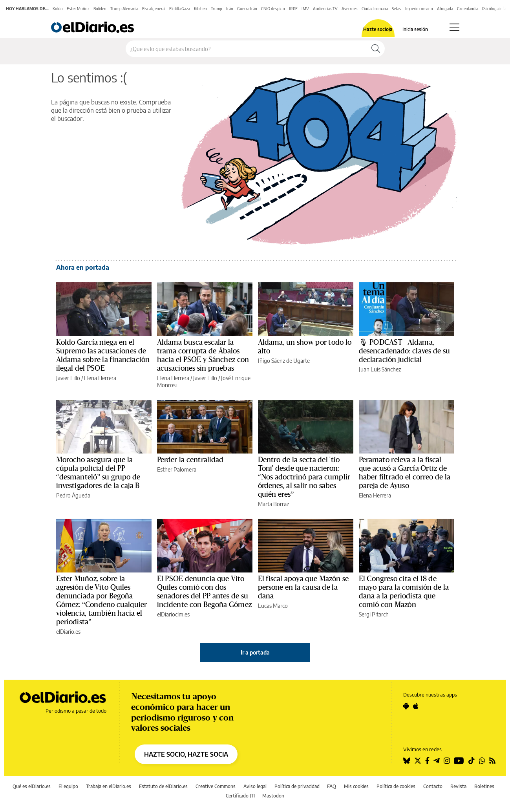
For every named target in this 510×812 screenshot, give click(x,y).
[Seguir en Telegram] (437, 761)
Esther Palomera (177, 469)
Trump (217, 9)
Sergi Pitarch (374, 614)
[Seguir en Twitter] (418, 761)
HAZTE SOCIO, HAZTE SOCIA (186, 754)
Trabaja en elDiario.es (109, 786)
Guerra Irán (247, 9)
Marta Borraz (273, 504)
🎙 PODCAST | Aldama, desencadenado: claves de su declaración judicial (405, 351)
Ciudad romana (375, 9)
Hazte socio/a (378, 29)
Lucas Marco (273, 606)
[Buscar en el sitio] (246, 49)
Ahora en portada (83, 267)
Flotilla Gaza (180, 9)
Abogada (445, 9)
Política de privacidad (297, 786)
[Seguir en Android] (406, 706)
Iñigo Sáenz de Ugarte (284, 361)
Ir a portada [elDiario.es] (255, 652)
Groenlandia (468, 9)
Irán (230, 9)
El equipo (68, 786)
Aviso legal (255, 786)
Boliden (100, 9)
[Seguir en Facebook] (427, 761)
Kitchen (200, 9)
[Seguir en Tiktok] (472, 761)
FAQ (332, 786)
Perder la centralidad (190, 460)
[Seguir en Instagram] (447, 761)
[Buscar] (376, 49)
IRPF (293, 9)
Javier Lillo (68, 378)
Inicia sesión (415, 29)
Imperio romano (419, 9)
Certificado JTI (240, 796)
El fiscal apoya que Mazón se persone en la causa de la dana (303, 587)
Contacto (433, 786)
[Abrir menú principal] (454, 27)
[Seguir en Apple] (416, 706)
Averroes (350, 9)
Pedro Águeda (73, 495)
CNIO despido (273, 9)
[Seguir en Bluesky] (407, 761)
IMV (305, 9)
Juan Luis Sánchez (380, 369)
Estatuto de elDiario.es (163, 786)
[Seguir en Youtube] (459, 761)
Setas (397, 9)
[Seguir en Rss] (492, 761)
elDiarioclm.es (173, 614)
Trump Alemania (124, 9)
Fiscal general (154, 9)
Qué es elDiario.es (32, 786)
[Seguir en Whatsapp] (482, 761)
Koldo (58, 9)
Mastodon (273, 796)
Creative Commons (216, 786)
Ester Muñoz (78, 9)
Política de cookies (396, 786)
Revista (458, 786)
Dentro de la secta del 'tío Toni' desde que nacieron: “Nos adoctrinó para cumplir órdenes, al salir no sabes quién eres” (304, 477)
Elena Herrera (100, 378)
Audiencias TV (325, 9)
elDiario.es (68, 632)
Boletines (484, 786)
